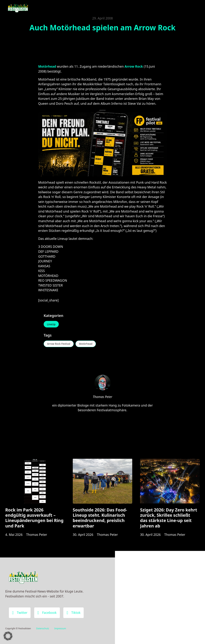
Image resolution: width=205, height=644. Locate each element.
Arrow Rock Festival (59, 344)
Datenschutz (43, 628)
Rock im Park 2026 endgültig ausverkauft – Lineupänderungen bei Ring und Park (34, 518)
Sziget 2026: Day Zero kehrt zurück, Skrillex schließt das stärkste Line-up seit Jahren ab (169, 518)
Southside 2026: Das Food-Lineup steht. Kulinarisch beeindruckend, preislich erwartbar (100, 518)
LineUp (51, 324)
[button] (8, 636)
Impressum (60, 628)
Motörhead (86, 344)
